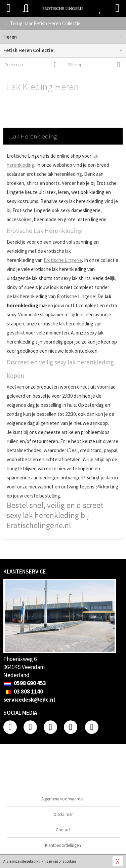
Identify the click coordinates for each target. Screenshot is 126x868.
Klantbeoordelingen (63, 845)
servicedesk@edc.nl (29, 700)
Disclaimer (63, 814)
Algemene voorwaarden (63, 799)
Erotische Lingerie (63, 260)
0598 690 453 (25, 683)
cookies (71, 861)
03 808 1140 (23, 692)
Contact (63, 830)
